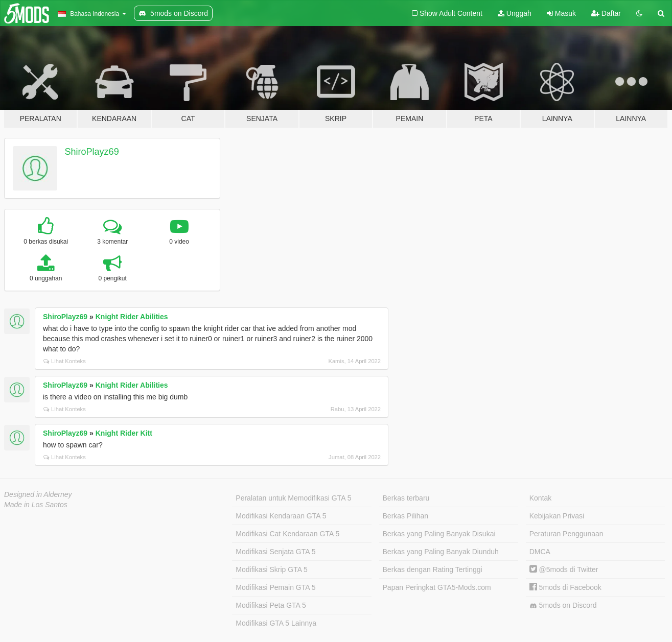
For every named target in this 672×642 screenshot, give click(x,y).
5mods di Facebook (565, 587)
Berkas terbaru (406, 498)
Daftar (606, 13)
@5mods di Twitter (564, 569)
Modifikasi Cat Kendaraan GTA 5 (287, 534)
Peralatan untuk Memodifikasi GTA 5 (293, 498)
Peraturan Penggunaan (566, 534)
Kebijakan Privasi (557, 516)
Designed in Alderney (38, 494)
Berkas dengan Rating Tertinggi (433, 569)
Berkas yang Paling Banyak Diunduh (441, 552)
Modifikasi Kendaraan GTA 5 (281, 516)
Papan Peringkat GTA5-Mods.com (437, 587)
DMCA (540, 552)
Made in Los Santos (36, 505)
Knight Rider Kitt (124, 433)
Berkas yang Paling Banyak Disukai (439, 534)
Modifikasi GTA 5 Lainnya (276, 623)
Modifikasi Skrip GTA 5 (272, 569)
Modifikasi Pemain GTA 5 (275, 587)
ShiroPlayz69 (92, 152)
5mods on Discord (563, 605)
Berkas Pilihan (406, 516)
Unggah (515, 13)
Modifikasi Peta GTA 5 (271, 605)
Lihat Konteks (65, 361)
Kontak (541, 498)
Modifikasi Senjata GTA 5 (275, 552)
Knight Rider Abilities (132, 317)
